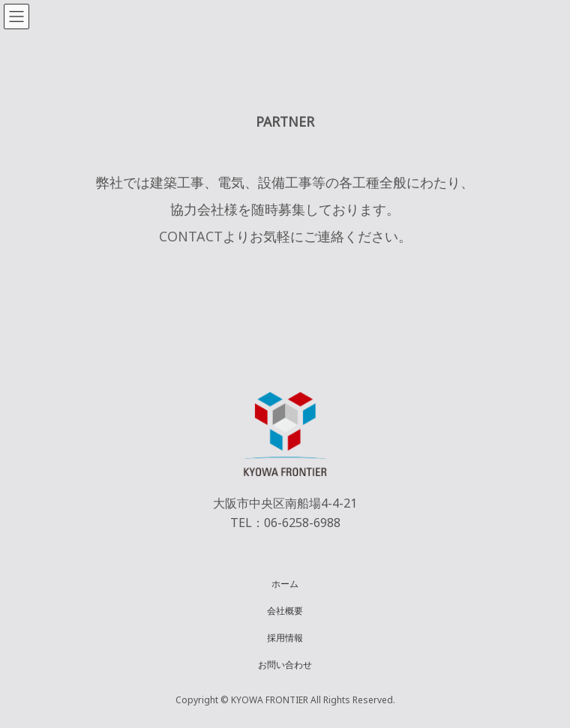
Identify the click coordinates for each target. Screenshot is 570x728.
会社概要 (285, 610)
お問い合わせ (285, 664)
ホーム (285, 583)
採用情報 (285, 637)
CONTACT (191, 236)
